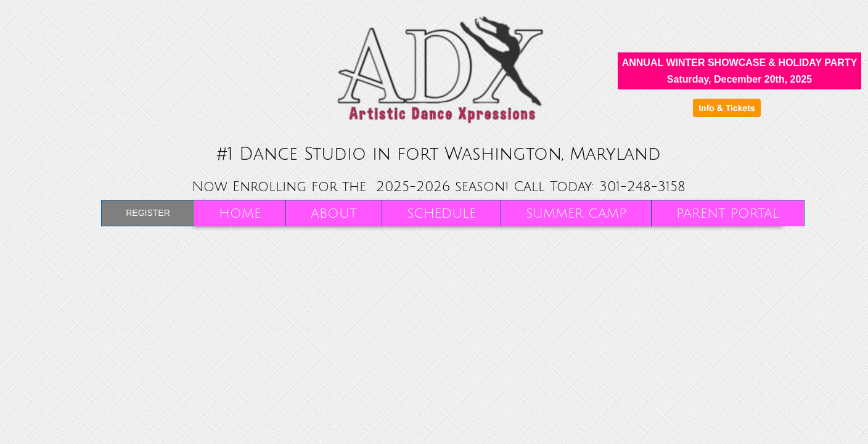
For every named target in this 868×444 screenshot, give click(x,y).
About (334, 214)
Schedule (441, 214)
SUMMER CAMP (576, 214)
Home (240, 214)
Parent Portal (728, 214)
